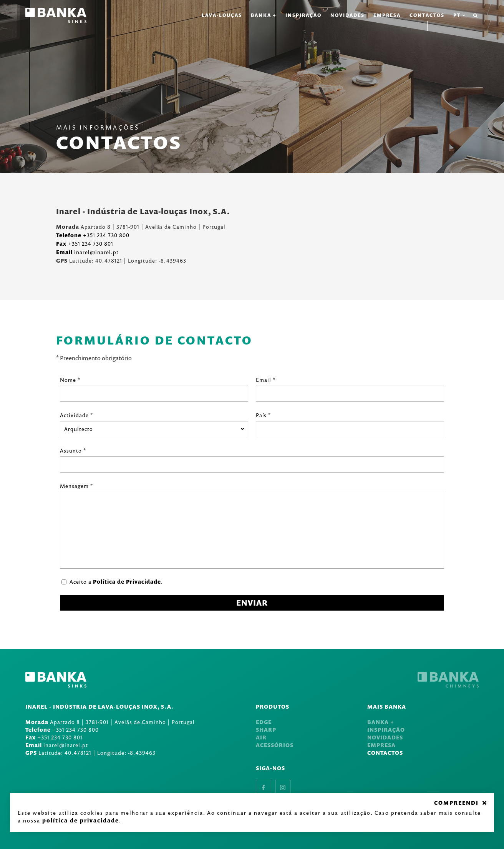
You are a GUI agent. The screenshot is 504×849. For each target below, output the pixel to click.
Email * (266, 380)
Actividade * (76, 415)
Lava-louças (222, 15)
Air (261, 737)
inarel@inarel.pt (87, 252)
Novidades (347, 15)
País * (263, 415)
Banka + (264, 15)
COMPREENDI (456, 803)
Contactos (427, 15)
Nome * (70, 380)
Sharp (266, 730)
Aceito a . (116, 582)
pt (459, 15)
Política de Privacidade (127, 582)
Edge (264, 722)
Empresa (387, 15)
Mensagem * (76, 486)
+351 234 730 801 (85, 244)
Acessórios (275, 745)
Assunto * (73, 450)
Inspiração (303, 15)
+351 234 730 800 (93, 235)
